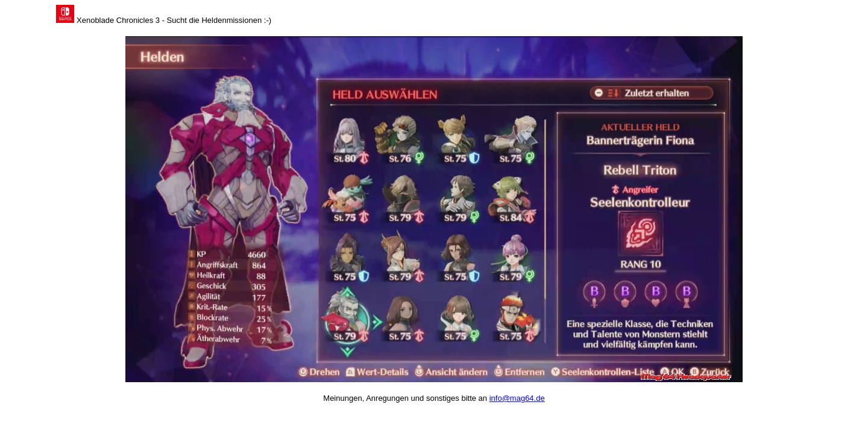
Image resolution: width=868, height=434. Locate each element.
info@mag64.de (517, 398)
